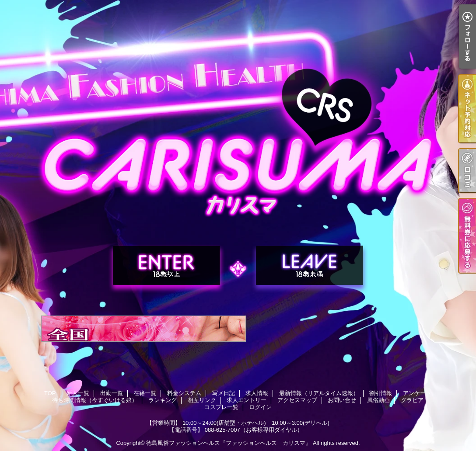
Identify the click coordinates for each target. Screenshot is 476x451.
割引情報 (381, 393)
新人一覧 (78, 393)
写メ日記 (224, 393)
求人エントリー (247, 400)
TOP (50, 393)
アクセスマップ (297, 400)
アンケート (417, 393)
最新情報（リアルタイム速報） (319, 393)
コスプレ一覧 (221, 407)
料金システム (184, 393)
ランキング (163, 400)
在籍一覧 (145, 393)
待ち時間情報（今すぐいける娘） (95, 400)
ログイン (260, 407)
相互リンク (202, 400)
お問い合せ (342, 400)
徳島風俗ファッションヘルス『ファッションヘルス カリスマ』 (229, 443)
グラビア (412, 400)
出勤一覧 (112, 393)
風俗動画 (378, 400)
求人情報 (257, 393)
